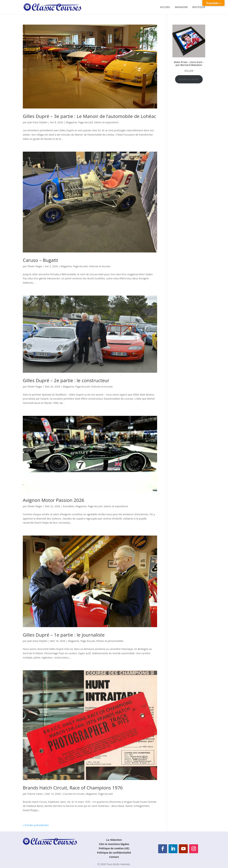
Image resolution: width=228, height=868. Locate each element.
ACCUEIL (165, 7)
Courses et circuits (74, 794)
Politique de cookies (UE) (114, 848)
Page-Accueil (85, 122)
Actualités (69, 506)
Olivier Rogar (35, 266)
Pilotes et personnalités (110, 641)
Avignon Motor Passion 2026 (54, 500)
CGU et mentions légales (114, 844)
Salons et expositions (106, 122)
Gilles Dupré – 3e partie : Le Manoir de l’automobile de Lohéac (90, 116)
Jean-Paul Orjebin (37, 122)
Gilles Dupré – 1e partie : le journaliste (64, 635)
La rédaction (114, 840)
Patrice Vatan (35, 794)
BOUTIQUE (199, 7)
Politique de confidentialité (114, 853)
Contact (114, 857)
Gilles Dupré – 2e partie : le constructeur (66, 380)
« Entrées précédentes (36, 825)
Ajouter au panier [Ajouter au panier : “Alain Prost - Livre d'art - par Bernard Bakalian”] (189, 79)
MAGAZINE (181, 7)
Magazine (71, 122)
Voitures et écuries (100, 266)
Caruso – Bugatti (40, 260)
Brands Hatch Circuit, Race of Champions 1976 (73, 788)
